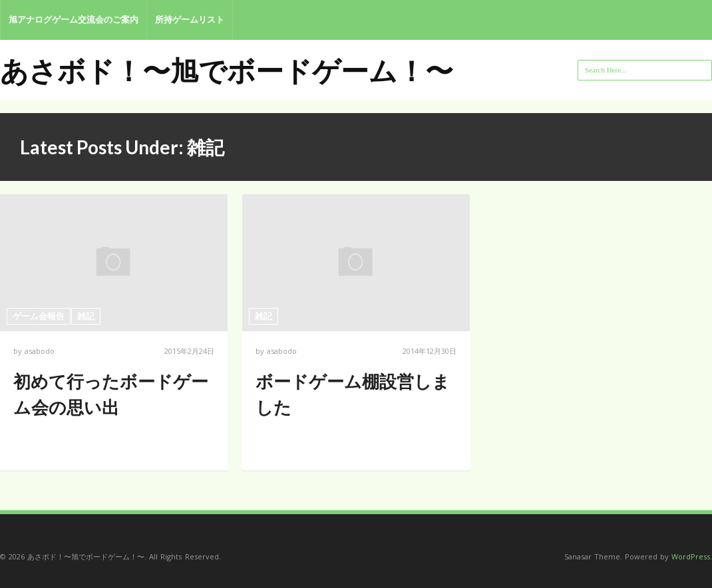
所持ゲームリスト (190, 19)
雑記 (86, 316)
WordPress (691, 556)
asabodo (40, 351)
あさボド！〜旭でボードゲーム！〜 (227, 71)
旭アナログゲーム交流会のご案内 (74, 19)
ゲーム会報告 (39, 316)
